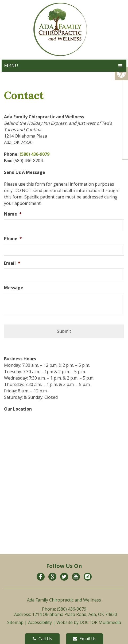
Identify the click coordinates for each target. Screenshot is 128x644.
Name (13, 214)
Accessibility (40, 622)
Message (14, 288)
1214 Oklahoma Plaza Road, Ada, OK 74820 (75, 614)
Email (12, 263)
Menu (11, 65)
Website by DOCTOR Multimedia (89, 622)
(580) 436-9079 (34, 154)
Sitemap (15, 622)
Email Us (85, 639)
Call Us (42, 639)
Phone (13, 239)
